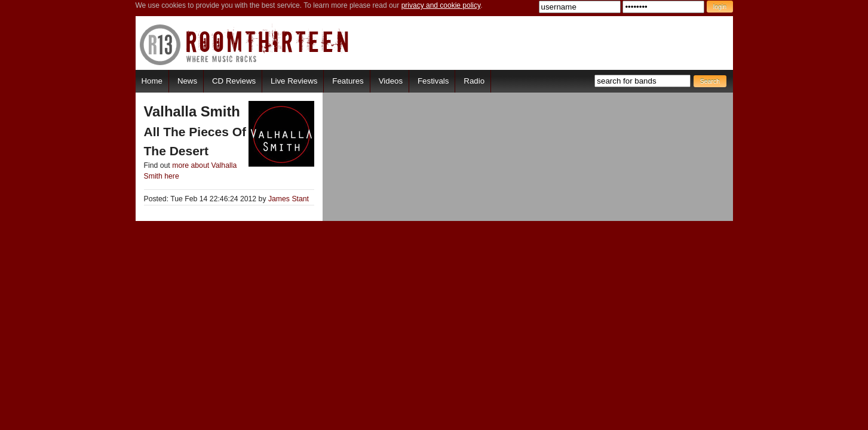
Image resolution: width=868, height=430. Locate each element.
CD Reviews (234, 81)
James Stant (289, 199)
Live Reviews (294, 81)
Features (348, 81)
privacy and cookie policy (441, 5)
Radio (474, 81)
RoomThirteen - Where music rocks (245, 44)
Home (152, 81)
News (187, 81)
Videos (391, 81)
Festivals (433, 81)
